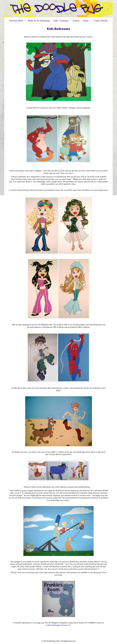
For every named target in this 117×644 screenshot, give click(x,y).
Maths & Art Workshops (39, 21)
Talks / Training (61, 21)
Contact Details (101, 21)
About (87, 21)
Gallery (76, 21)
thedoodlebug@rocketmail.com (59, 625)
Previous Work (17, 21)
